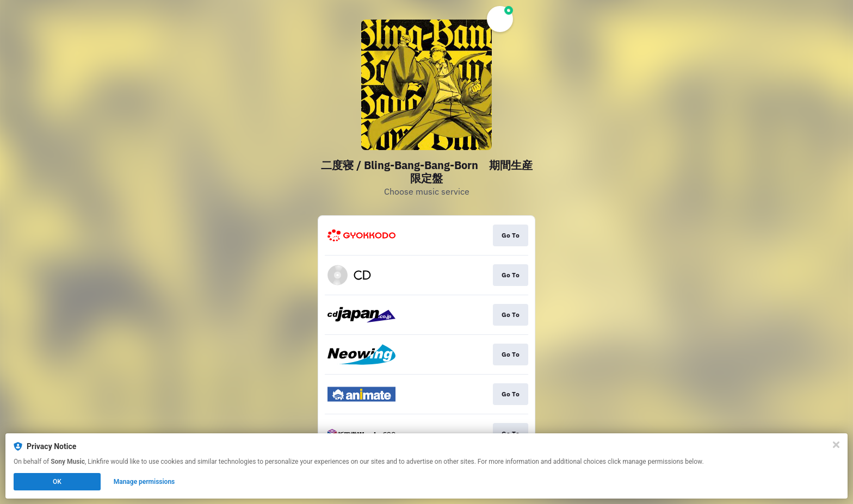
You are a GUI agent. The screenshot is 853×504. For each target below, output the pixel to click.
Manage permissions (144, 482)
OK (57, 482)
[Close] (836, 445)
